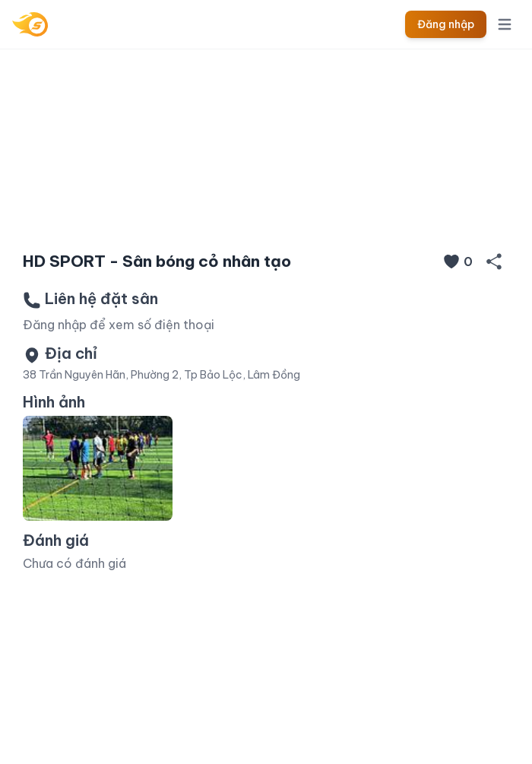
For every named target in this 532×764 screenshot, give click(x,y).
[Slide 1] (266, 214)
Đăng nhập (446, 24)
